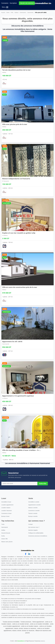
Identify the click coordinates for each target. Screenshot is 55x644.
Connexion (5, 3)
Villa (12, 13)
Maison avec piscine (7, 542)
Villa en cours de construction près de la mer (20, 287)
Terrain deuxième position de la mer (16, 70)
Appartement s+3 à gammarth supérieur (18, 396)
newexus (43, 641)
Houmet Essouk (6, 533)
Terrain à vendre (33, 513)
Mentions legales (33, 530)
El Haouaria (6, 181)
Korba (3, 536)
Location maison (6, 508)
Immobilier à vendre (34, 502)
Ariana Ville (5, 539)
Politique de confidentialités (36, 533)
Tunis (3, 524)
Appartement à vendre (34, 505)
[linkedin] (29, 554)
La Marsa (5, 235)
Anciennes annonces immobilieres (38, 536)
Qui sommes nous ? (34, 527)
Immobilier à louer (6, 502)
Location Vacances (7, 511)
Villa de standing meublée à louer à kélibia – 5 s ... (22, 450)
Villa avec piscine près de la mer (15, 124)
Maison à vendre (33, 508)
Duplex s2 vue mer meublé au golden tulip (19, 233)
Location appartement (7, 505)
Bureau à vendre (33, 516)
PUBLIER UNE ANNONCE (27, 3)
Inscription (13, 3)
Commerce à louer (6, 513)
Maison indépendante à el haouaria (16, 179)
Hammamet (23, 13)
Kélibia (4, 72)
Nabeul (17, 13)
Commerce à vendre (34, 511)
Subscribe (43, 484)
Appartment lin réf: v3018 (12, 341)
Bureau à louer (5, 516)
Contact (31, 524)
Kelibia (3, 530)
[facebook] (26, 554)
